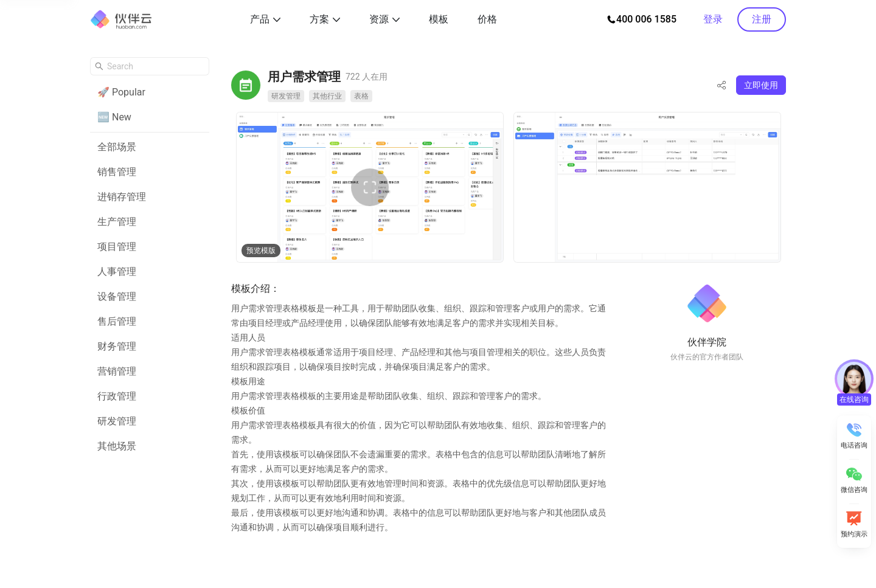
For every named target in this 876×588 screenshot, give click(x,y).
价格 (487, 19)
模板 (439, 19)
